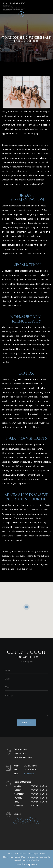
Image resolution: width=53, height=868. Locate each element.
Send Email (29, 774)
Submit (25, 723)
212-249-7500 (31, 766)
